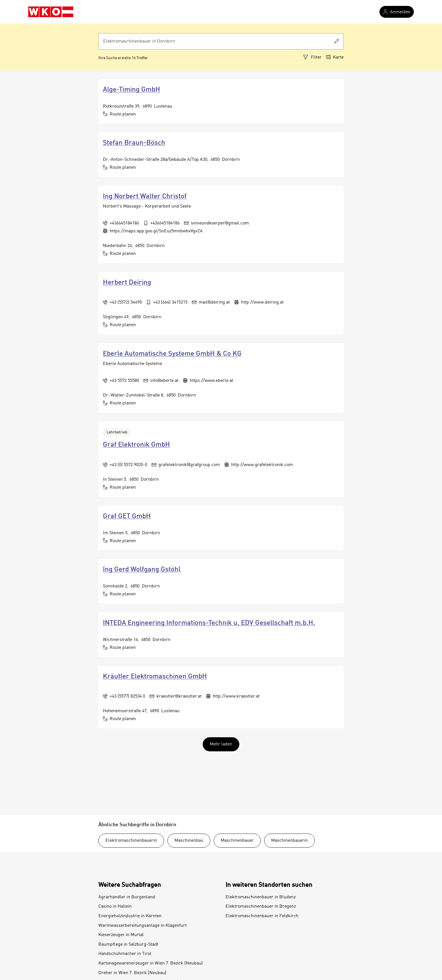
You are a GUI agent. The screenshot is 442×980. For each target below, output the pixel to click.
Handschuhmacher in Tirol (125, 954)
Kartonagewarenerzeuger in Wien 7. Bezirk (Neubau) (151, 963)
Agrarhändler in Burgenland (127, 897)
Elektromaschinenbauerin (131, 841)
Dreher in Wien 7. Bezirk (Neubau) (132, 973)
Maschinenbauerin (289, 841)
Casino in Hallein (115, 906)
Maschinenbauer (237, 841)
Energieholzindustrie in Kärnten (130, 916)
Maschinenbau (189, 841)
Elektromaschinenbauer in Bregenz (261, 906)
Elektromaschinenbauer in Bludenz (261, 897)
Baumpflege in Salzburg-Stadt (128, 945)
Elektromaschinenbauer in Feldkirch (262, 916)
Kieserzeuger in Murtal (121, 935)
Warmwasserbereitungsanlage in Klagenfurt (142, 926)
